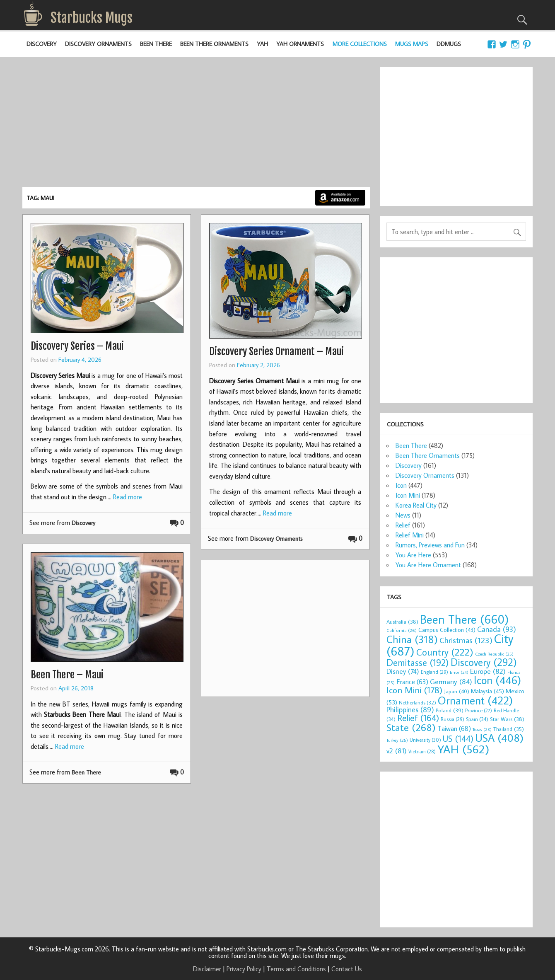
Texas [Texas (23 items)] (482, 729)
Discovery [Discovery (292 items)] (484, 662)
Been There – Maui (67, 675)
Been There (156, 44)
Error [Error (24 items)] (459, 672)
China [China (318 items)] (412, 639)
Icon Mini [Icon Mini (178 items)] (414, 690)
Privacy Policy (244, 969)
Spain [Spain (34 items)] (477, 719)
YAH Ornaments (300, 44)
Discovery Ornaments (98, 44)
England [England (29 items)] (434, 672)
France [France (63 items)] (412, 681)
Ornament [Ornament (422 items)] (475, 700)
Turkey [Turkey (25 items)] (397, 740)
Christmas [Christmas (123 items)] (466, 640)
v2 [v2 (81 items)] (397, 751)
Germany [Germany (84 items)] (451, 681)
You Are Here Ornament (428, 565)
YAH (262, 44)
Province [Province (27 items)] (479, 710)
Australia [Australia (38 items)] (402, 622)
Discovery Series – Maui (77, 346)
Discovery (42, 44)
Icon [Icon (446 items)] (497, 680)
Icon (401, 485)
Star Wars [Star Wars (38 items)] (507, 719)
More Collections (360, 44)
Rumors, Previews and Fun (430, 545)
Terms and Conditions (296, 969)
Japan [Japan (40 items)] (457, 691)
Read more (128, 497)
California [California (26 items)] (402, 630)
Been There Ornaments (214, 44)
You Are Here (413, 555)
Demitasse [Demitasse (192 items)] (418, 662)
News (403, 515)
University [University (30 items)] (425, 740)
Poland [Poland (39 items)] (450, 710)
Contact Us (347, 969)
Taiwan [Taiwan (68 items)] (454, 728)
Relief (403, 525)
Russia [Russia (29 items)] (452, 719)
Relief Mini (410, 535)
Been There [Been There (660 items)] (465, 619)
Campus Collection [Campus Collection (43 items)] (447, 630)
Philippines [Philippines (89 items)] (410, 710)
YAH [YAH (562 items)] (463, 749)
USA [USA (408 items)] (499, 738)
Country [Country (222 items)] (445, 652)
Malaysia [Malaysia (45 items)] (487, 691)
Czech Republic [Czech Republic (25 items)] (494, 654)
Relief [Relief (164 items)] (418, 718)
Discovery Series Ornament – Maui (276, 351)
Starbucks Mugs (92, 18)
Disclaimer (207, 969)
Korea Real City (416, 505)
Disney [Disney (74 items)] (403, 671)
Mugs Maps (412, 44)
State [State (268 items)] (411, 727)
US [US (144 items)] (458, 739)
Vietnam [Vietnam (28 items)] (422, 751)
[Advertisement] (196, 125)
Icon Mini (408, 495)
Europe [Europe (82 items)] (488, 671)
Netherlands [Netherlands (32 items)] (417, 702)
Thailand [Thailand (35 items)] (509, 729)
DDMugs (449, 44)
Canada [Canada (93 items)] (497, 629)
